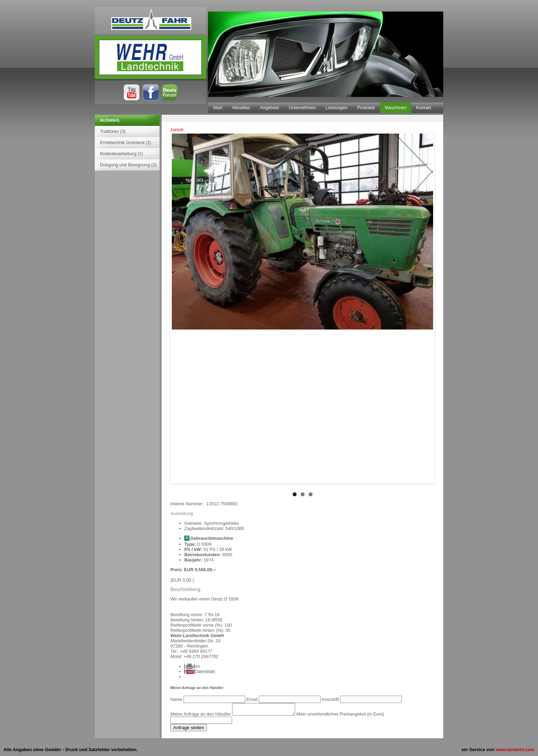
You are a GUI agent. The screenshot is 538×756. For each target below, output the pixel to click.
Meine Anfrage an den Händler (201, 716)
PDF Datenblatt (200, 671)
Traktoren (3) (113, 131)
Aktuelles (241, 108)
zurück (177, 130)
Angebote (270, 108)
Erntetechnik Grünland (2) (126, 142)
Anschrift (331, 699)
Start (218, 108)
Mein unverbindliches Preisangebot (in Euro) (347, 716)
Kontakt (424, 108)
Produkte (366, 108)
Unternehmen (302, 108)
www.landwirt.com (515, 752)
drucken (192, 666)
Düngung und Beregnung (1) (128, 165)
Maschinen (395, 108)
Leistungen (336, 108)
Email (253, 699)
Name (177, 699)
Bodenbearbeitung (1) (122, 154)
